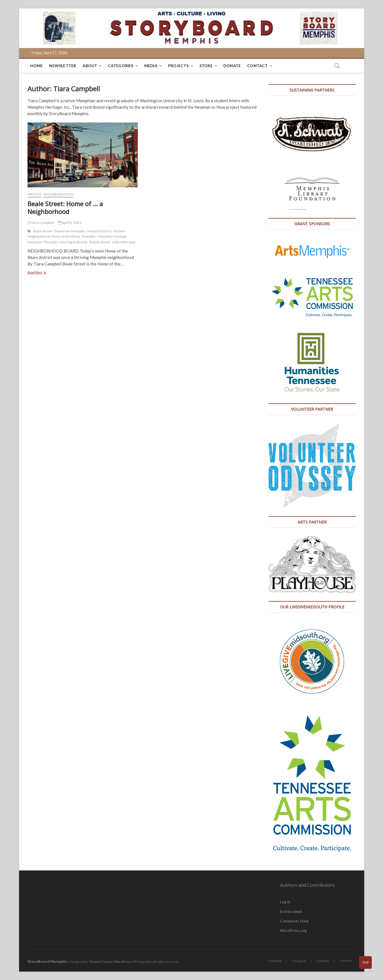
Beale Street (43, 231)
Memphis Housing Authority (66, 242)
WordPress (123, 962)
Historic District (99, 231)
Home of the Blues (66, 236)
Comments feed (294, 921)
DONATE (232, 66)
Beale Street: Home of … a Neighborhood (65, 208)
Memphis (89, 236)
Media (151, 66)
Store (206, 66)
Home (37, 66)
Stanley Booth (100, 242)
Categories (121, 66)
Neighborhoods (59, 194)
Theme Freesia (100, 962)
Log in (285, 902)
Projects (178, 66)
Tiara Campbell (41, 223)
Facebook (275, 961)
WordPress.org (293, 930)
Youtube (346, 960)
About (90, 66)
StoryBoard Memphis (47, 961)
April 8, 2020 (70, 223)
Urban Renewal (124, 242)
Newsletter (63, 66)
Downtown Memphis (70, 231)
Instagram (299, 961)
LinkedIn (323, 961)
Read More (44, 273)
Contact (257, 66)
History (34, 194)
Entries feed (291, 911)
